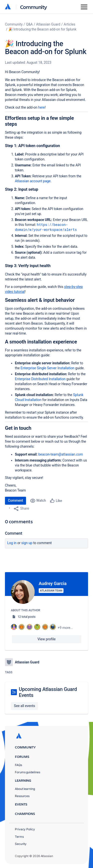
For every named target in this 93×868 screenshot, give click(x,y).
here (42, 107)
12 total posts (27, 617)
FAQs (18, 765)
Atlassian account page (33, 181)
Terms (19, 837)
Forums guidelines (28, 772)
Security (21, 844)
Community (34, 7)
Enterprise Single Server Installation (47, 368)
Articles (70, 24)
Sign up (27, 543)
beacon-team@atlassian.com (61, 454)
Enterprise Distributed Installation (40, 379)
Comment (15, 500)
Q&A (29, 24)
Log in (12, 543)
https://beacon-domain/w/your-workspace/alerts (46, 227)
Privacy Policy (25, 829)
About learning (25, 789)
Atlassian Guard (48, 24)
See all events (24, 706)
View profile (46, 639)
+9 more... (65, 628)
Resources (22, 796)
